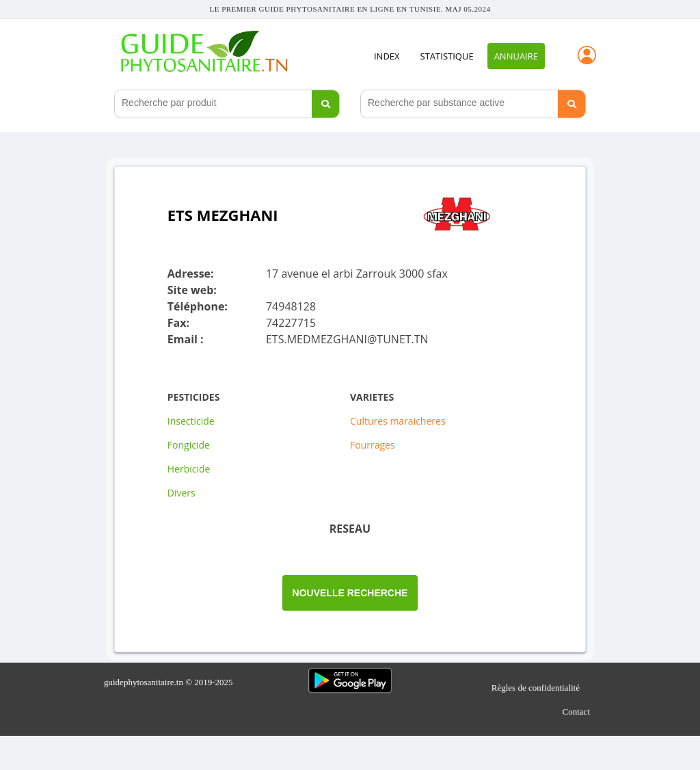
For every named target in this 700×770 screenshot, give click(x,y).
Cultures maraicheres (398, 421)
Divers (181, 493)
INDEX (387, 56)
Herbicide (189, 469)
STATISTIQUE (447, 56)
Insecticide (191, 421)
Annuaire (516, 56)
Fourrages (373, 445)
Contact (576, 711)
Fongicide (189, 445)
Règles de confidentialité (536, 687)
